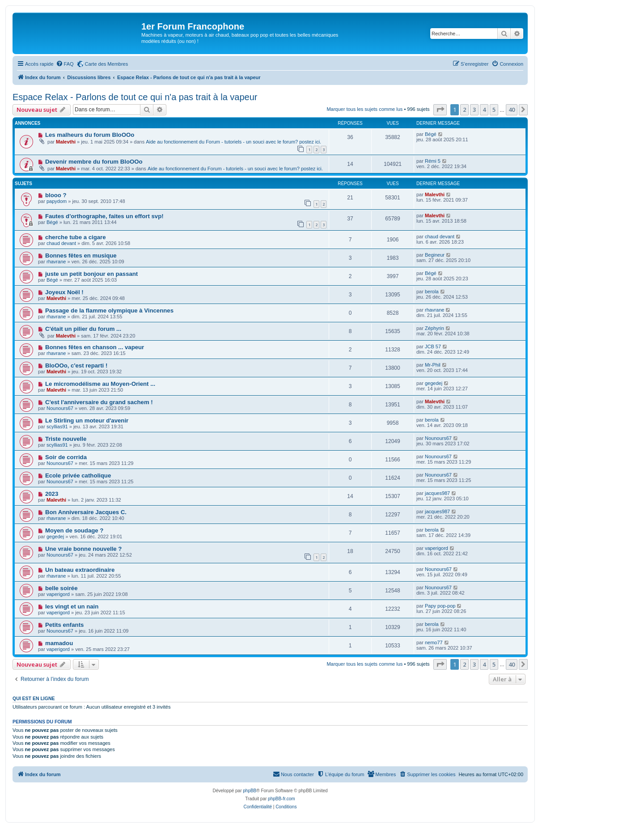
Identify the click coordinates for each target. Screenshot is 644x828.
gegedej (434, 383)
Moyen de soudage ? (74, 530)
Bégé (431, 134)
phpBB (250, 791)
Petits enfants (64, 625)
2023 (52, 494)
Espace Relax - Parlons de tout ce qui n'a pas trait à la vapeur (135, 97)
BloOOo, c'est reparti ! (76, 365)
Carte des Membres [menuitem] (107, 64)
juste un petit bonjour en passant (91, 274)
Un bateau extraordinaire (80, 570)
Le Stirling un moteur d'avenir (87, 420)
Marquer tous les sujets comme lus (364, 109)
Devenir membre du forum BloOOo (94, 162)
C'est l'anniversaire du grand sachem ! (99, 402)
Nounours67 (60, 408)
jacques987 (437, 493)
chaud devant (61, 243)
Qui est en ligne (34, 698)
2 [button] (464, 110)
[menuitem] (65, 64)
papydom (57, 201)
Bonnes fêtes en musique (81, 256)
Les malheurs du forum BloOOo (90, 135)
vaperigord (436, 548)
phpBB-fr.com (282, 799)
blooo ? (56, 195)
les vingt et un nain (72, 606)
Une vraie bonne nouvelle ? (83, 549)
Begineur (435, 255)
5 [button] (494, 110)
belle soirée (61, 588)
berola (432, 291)
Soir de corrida (66, 457)
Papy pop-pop (440, 606)
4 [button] (484, 110)
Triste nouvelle (66, 439)
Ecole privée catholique (78, 475)
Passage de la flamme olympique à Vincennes (109, 310)
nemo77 (434, 642)
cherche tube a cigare (76, 237)
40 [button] (512, 110)
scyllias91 (57, 427)
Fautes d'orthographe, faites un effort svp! (104, 216)
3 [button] (474, 110)
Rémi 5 (433, 161)
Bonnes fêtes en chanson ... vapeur (95, 347)
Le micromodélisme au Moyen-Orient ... (100, 384)
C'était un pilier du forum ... (83, 329)
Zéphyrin (434, 328)
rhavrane (56, 262)
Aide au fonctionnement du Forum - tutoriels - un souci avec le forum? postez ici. (233, 142)
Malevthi (66, 142)
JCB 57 (433, 346)
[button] (440, 110)
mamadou (59, 643)
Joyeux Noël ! (64, 292)
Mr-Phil (433, 365)
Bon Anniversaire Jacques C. (86, 512)
